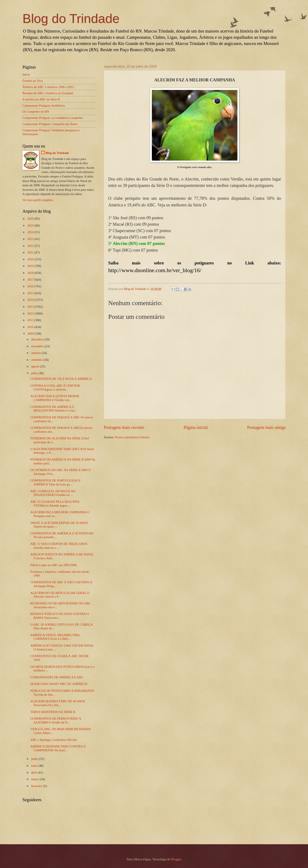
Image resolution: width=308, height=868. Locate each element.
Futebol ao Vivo (33, 81)
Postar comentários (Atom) (132, 437)
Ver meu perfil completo (38, 200)
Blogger (176, 859)
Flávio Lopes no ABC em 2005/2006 (54, 565)
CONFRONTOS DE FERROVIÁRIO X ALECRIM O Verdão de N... (56, 720)
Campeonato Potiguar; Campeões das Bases (50, 124)
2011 (31, 320)
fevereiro (37, 786)
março (35, 779)
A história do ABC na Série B (41, 99)
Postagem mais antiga (266, 427)
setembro (37, 360)
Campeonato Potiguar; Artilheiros (44, 106)
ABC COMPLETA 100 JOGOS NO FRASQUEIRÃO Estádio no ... (53, 493)
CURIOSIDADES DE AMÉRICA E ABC (57, 677)
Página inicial (196, 427)
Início (26, 75)
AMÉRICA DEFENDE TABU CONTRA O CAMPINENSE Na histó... (58, 748)
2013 (31, 307)
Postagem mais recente (124, 427)
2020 (31, 259)
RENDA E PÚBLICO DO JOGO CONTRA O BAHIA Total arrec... (60, 616)
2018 (31, 273)
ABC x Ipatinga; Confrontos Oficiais (54, 740)
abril (34, 773)
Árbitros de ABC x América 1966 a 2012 (48, 87)
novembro (38, 346)
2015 (31, 293)
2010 (31, 327)
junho (35, 759)
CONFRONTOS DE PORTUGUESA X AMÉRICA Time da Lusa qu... (56, 482)
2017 (31, 280)
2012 (31, 313)
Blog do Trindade (71, 19)
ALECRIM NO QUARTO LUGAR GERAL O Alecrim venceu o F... (60, 595)
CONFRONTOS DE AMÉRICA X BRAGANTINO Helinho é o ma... (54, 409)
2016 (31, 286)
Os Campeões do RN (36, 112)
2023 (31, 239)
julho (35, 373)
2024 (31, 232)
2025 (31, 225)
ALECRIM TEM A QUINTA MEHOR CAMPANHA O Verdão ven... (55, 398)
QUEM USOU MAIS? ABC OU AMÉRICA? (59, 684)
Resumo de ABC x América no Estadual (48, 93)
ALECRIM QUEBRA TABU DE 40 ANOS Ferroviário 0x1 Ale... (58, 703)
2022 (31, 246)
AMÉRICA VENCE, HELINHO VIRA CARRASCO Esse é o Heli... (55, 637)
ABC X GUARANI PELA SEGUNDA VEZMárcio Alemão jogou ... (55, 504)
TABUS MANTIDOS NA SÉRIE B (53, 712)
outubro (36, 353)
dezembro (38, 339)
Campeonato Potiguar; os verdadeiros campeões (53, 118)
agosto (36, 366)
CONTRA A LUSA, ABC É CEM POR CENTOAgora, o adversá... (55, 388)
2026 (31, 219)
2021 (31, 252)
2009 (31, 334)
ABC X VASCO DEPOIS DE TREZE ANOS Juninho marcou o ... (59, 546)
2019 (31, 266)
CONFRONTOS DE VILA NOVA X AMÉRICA (61, 379)
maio (35, 766)
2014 (31, 300)
